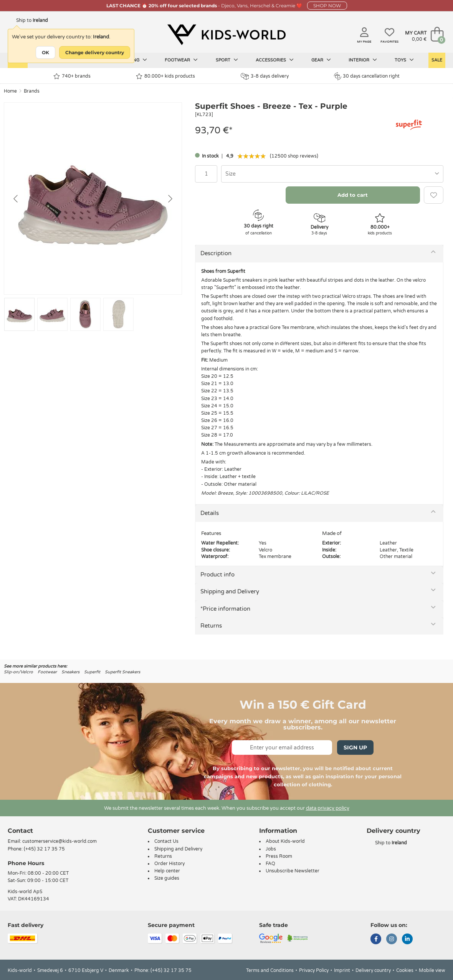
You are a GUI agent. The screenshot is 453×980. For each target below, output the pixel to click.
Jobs (271, 849)
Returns (211, 626)
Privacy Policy (314, 970)
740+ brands (72, 76)
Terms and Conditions (270, 970)
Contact (20, 831)
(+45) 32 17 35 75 (44, 849)
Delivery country (373, 970)
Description (216, 253)
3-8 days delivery (265, 76)
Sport (227, 60)
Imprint (342, 970)
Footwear (181, 60)
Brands (32, 91)
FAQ (270, 864)
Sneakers (70, 672)
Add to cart (353, 195)
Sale (437, 60)
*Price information (225, 609)
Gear (321, 60)
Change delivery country (95, 52)
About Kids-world (285, 841)
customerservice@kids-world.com (60, 841)
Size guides (167, 878)
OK (45, 52)
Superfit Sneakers (122, 672)
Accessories (275, 60)
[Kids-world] (226, 35)
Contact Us (166, 841)
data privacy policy (328, 808)
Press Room (279, 856)
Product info (217, 575)
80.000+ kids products (165, 76)
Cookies (405, 970)
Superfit (92, 672)
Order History (169, 864)
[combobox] (332, 174)
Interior (363, 60)
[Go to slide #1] (19, 314)
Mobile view (432, 970)
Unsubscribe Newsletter (293, 871)
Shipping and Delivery (230, 591)
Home (10, 91)
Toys (404, 60)
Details (210, 513)
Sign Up (355, 747)
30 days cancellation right (367, 76)
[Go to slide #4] (118, 314)
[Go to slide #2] (52, 314)
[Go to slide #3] (85, 314)
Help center (167, 871)
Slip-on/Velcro (18, 672)
